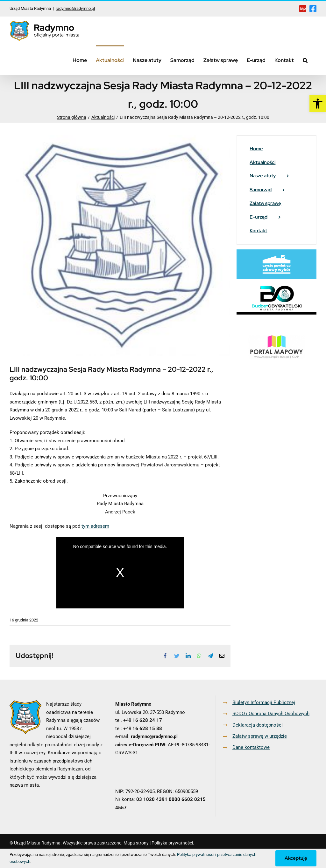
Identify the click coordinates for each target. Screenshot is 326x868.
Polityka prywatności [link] (172, 843)
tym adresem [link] (95, 526)
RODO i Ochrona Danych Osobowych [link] (271, 714)
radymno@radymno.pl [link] (75, 8)
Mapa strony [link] (136, 843)
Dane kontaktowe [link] (251, 747)
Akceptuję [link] (296, 858)
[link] (318, 104)
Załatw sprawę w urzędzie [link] (260, 736)
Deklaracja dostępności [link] (258, 725)
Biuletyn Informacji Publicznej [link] (264, 702)
